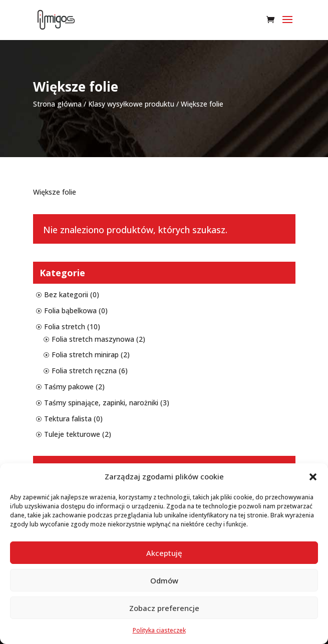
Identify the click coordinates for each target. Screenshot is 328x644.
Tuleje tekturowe (72, 434)
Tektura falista (68, 419)
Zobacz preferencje (164, 608)
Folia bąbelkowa (70, 310)
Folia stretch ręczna (84, 371)
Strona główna (57, 104)
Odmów (164, 580)
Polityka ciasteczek (159, 630)
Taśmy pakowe (69, 387)
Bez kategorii (66, 294)
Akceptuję (164, 553)
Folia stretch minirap (85, 355)
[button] (313, 477)
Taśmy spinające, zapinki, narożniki (101, 403)
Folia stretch (65, 327)
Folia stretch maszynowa (93, 339)
